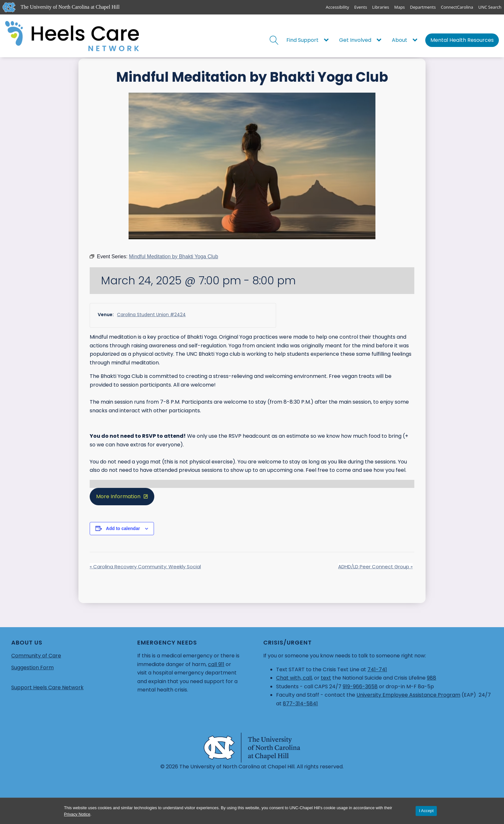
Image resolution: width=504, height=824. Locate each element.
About (400, 40)
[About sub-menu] (416, 40)
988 (432, 678)
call (307, 678)
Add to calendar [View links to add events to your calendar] (123, 528)
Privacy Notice (77, 814)
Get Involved (355, 40)
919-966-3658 (360, 687)
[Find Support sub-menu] (328, 40)
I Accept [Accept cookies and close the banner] (426, 811)
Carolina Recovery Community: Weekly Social (145, 567)
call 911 (216, 664)
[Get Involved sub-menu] (380, 40)
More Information (118, 496)
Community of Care (36, 656)
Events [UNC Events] (361, 7)
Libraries (381, 7)
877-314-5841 (300, 704)
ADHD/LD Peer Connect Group (375, 567)
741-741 (377, 669)
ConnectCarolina (457, 7)
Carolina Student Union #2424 (151, 315)
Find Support (302, 40)
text (326, 678)
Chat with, (289, 678)
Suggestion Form (32, 668)
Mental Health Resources (462, 40)
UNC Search (490, 7)
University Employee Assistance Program (408, 695)
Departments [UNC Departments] (423, 7)
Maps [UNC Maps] (400, 7)
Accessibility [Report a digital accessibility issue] (337, 7)
